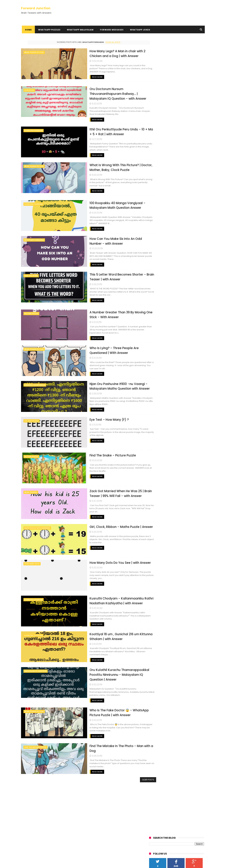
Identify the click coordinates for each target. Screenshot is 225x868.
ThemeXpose (39, 864)
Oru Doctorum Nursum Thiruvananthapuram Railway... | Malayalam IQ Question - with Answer (105, 93)
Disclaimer (27, 821)
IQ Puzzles (29, 90)
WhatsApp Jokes (139, 30)
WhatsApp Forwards (34, 239)
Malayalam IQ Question (36, 666)
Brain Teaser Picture (34, 52)
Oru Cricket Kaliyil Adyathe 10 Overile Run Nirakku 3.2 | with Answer (117, 828)
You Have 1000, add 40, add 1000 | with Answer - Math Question (120, 812)
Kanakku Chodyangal (35, 383)
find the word (31, 274)
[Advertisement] (177, 61)
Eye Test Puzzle (32, 418)
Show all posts (106, 42)
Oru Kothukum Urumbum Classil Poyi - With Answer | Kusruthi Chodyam (119, 799)
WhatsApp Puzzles (48, 30)
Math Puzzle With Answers (37, 524)
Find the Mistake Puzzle (35, 742)
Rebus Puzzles (30, 803)
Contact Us (27, 825)
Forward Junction (36, 8)
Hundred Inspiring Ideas (34, 832)
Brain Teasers (31, 489)
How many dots (32, 560)
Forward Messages (111, 30)
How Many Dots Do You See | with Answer (102, 558)
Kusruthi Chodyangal (34, 799)
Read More (79, 77)
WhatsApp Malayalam (79, 30)
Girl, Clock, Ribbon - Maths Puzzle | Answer (103, 523)
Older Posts (135, 774)
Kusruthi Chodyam (34, 130)
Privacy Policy (29, 817)
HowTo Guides (29, 829)
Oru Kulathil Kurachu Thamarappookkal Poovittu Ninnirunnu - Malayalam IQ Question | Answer (105, 669)
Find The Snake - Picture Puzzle (94, 452)
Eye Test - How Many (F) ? (91, 416)
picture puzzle (31, 312)
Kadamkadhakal (31, 796)
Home (28, 30)
